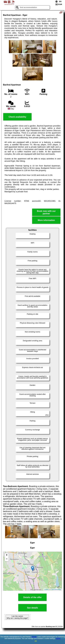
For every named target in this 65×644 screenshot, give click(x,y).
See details (33, 608)
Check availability (17, 117)
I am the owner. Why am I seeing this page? (17, 617)
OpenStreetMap (56, 589)
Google (34, 637)
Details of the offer (32, 597)
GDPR (58, 639)
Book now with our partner (46, 212)
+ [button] (7, 555)
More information (46, 220)
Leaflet (46, 589)
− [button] (7, 559)
